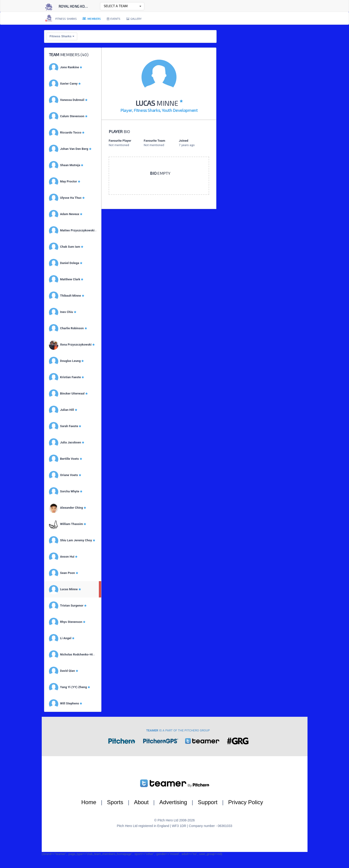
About (141, 802)
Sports (115, 802)
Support (208, 802)
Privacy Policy (246, 802)
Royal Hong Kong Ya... (78, 6)
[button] (122, 6)
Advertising (173, 802)
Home (89, 802)
